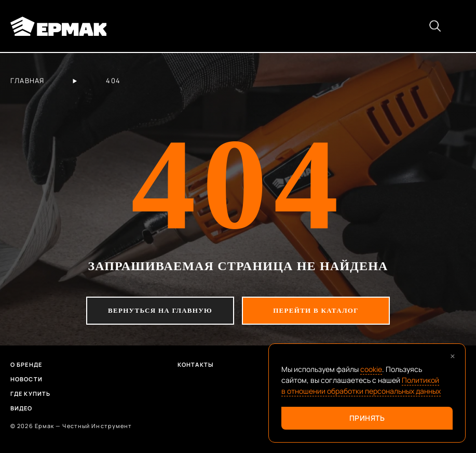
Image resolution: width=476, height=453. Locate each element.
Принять (367, 418)
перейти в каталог (316, 310)
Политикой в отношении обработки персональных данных (361, 385)
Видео (22, 408)
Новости (26, 379)
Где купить (30, 394)
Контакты (196, 364)
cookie (371, 369)
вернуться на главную (160, 310)
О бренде (26, 364)
